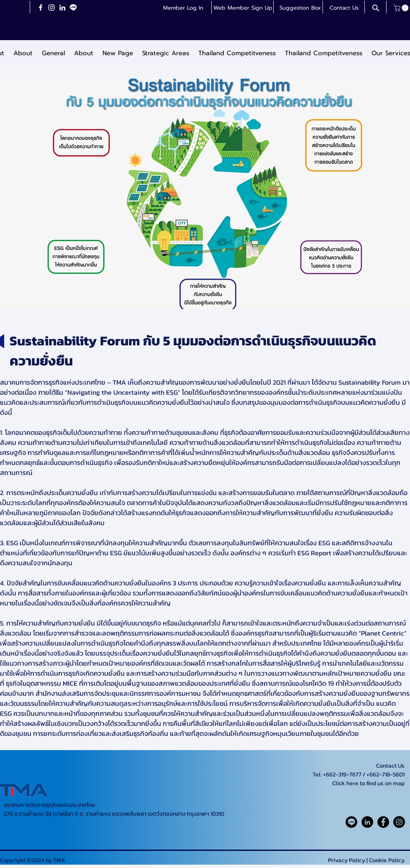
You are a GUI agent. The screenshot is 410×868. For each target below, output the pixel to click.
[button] (243, 8)
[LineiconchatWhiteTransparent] (73, 8)
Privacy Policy (347, 860)
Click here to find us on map (368, 783)
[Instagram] (51, 8)
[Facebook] (41, 8)
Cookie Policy (387, 860)
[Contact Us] (344, 8)
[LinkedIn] (62, 8)
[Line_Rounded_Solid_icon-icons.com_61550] (351, 822)
